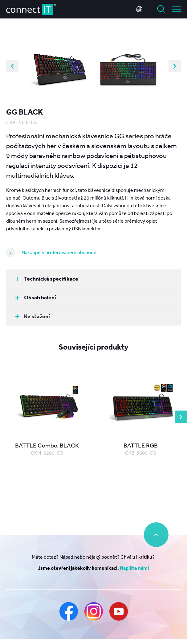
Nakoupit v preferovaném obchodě (59, 252)
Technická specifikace (47, 279)
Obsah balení (36, 297)
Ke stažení (33, 316)
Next (175, 66)
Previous (12, 66)
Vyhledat (161, 9)
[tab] (93, 279)
